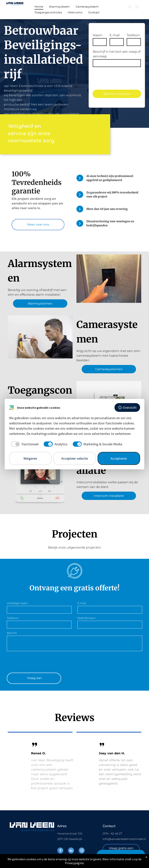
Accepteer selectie (75, 458)
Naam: (98, 35)
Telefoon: (134, 35)
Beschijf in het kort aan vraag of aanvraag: (117, 54)
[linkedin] (71, 851)
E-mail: (115, 35)
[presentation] (36, 661)
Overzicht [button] (127, 407)
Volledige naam (17, 603)
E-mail (82, 603)
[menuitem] (39, 7)
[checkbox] (24, 444)
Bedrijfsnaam (87, 618)
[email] (130, 7)
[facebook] (60, 851)
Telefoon (13, 618)
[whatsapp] (137, 7)
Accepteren (119, 458)
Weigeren (30, 458)
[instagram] (82, 851)
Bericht (12, 633)
